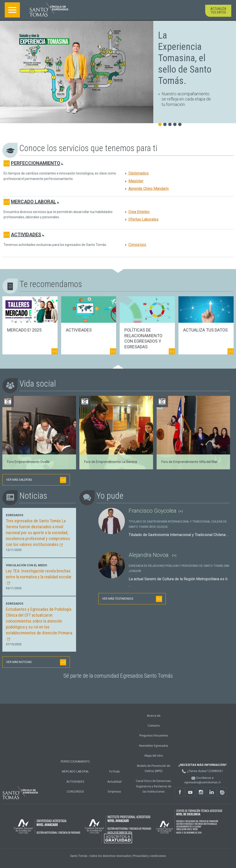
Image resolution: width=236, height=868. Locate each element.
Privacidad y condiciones (149, 856)
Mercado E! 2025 (24, 330)
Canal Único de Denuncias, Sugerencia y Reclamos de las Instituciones (154, 786)
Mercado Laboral (34, 202)
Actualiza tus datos (218, 11)
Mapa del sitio (154, 756)
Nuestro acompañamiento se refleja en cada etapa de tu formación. (186, 99)
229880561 (216, 771)
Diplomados (138, 173)
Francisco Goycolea (152, 511)
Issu (224, 793)
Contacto (154, 726)
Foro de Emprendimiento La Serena (111, 462)
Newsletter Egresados (154, 746)
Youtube (192, 793)
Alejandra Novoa (149, 555)
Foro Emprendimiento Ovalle (28, 462)
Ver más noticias (36, 662)
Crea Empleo (139, 212)
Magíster (136, 181)
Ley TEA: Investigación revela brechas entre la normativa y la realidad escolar (39, 576)
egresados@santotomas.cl (202, 782)
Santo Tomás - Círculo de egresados (49, 9)
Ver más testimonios (132, 599)
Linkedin (213, 793)
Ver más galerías (36, 480)
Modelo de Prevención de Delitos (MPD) (154, 768)
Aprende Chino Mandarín (149, 189)
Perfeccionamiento (36, 163)
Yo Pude (114, 772)
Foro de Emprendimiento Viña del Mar (189, 462)
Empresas (114, 792)
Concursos (137, 245)
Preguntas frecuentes (154, 736)
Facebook (181, 793)
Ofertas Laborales (143, 219)
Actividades (26, 235)
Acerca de (154, 716)
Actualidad (114, 782)
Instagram (202, 793)
